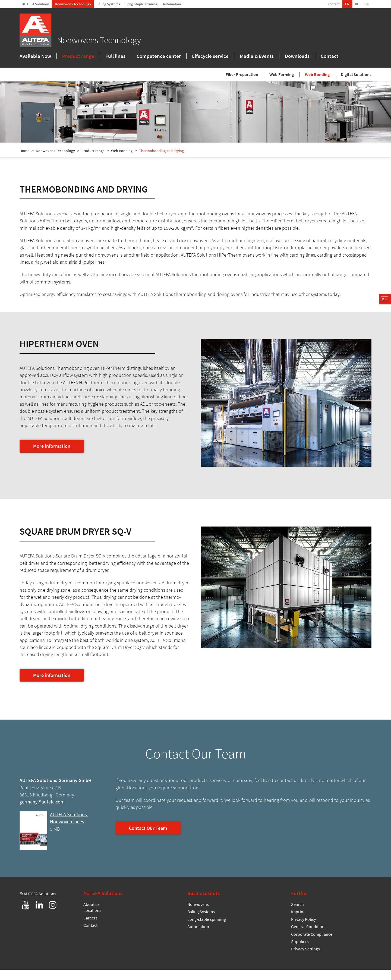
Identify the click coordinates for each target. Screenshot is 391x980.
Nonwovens (198, 915)
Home (24, 161)
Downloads (297, 57)
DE (357, 4)
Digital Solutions (356, 75)
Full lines (115, 57)
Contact (334, 4)
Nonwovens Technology (73, 4)
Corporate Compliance (312, 944)
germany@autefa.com (42, 812)
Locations (92, 921)
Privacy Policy (303, 929)
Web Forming (282, 75)
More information (52, 456)
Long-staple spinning (141, 4)
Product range (78, 57)
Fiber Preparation (242, 75)
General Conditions (309, 937)
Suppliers (300, 952)
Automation (172, 4)
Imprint (298, 922)
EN (347, 4)
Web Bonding (317, 75)
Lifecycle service (210, 57)
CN (367, 4)
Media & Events (257, 57)
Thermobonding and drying (161, 161)
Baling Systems (108, 4)
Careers (90, 928)
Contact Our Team (148, 839)
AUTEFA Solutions (36, 4)
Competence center (159, 57)
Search (297, 915)
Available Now (35, 57)
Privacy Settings (305, 959)
